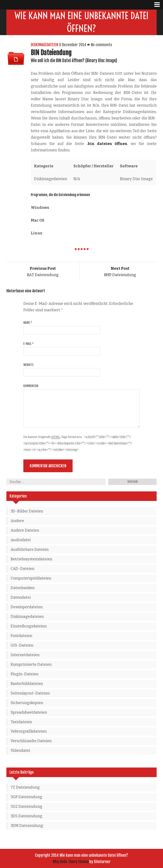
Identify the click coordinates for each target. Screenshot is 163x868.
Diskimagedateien (44, 45)
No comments (101, 45)
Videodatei (20, 750)
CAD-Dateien (22, 569)
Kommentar (31, 386)
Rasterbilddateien (27, 684)
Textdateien (21, 722)
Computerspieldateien (31, 578)
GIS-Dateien (22, 645)
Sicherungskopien (27, 703)
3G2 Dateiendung (26, 806)
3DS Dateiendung (26, 816)
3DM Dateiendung (27, 826)
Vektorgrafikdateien (29, 731)
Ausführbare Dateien (30, 549)
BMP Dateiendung (120, 272)
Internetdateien (25, 655)
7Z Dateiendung (25, 787)
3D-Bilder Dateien (27, 511)
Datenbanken (23, 588)
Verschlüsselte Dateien (31, 741)
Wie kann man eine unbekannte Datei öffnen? (82, 22)
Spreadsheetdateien (29, 712)
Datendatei (21, 597)
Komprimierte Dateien (31, 664)
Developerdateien (27, 607)
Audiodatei (21, 540)
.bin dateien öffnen (107, 144)
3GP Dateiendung (26, 797)
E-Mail (28, 344)
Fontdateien (21, 636)
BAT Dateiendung (43, 272)
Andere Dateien (25, 530)
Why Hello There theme (71, 862)
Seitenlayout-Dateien (30, 693)
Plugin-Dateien (25, 674)
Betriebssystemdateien (31, 559)
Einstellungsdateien (29, 626)
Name (28, 323)
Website (28, 365)
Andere (17, 521)
